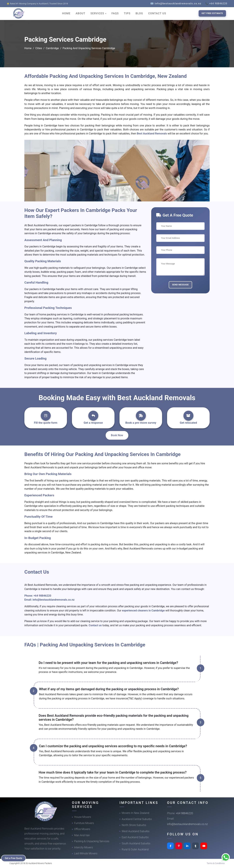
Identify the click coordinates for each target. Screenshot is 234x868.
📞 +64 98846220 (216, 3)
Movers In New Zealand (135, 813)
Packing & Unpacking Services (92, 841)
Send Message (180, 285)
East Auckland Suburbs (135, 837)
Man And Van (82, 835)
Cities (39, 48)
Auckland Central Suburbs (137, 819)
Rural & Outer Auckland (135, 849)
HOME (66, 13)
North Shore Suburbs (134, 825)
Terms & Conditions (216, 863)
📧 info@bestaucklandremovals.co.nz (176, 3)
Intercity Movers (83, 847)
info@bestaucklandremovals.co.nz (54, 600)
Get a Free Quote (14, 858)
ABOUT (80, 13)
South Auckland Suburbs (136, 843)
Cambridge (52, 48)
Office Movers (82, 829)
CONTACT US (157, 13)
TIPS (127, 13)
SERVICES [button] (98, 13)
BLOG (139, 13)
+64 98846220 (42, 596)
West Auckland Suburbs (136, 831)
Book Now (117, 435)
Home (28, 48)
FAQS (115, 13)
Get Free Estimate (212, 13)
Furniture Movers (84, 823)
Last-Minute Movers (86, 853)
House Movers (83, 817)
